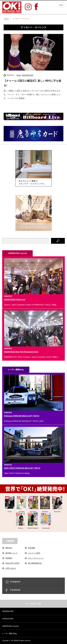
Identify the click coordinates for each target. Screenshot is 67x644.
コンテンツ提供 (34, 553)
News (19, 75)
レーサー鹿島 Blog (9, 634)
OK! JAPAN (15, 641)
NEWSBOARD (28, 75)
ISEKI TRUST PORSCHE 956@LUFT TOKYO (22, 468)
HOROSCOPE (8, 619)
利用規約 (9, 558)
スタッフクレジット (36, 558)
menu (61, 5)
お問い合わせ (11, 568)
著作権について (11, 553)
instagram (15, 582)
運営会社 (9, 548)
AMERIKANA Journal (10, 626)
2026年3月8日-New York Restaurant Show (21, 352)
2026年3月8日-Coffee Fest (15, 300)
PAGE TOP (33, 604)
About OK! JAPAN (12, 563)
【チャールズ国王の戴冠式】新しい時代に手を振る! (32, 83)
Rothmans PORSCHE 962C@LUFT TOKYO (22, 416)
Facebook (15, 590)
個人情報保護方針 (35, 563)
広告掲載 (31, 548)
